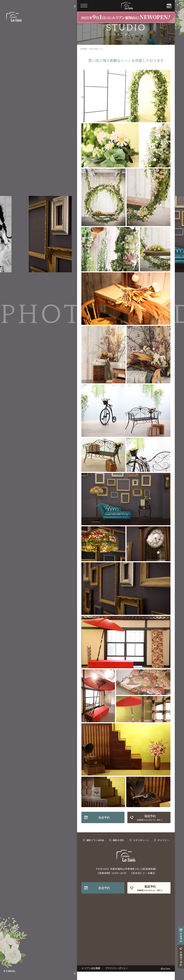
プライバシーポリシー (117, 976)
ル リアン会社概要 (91, 976)
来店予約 (181, 937)
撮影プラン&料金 (95, 848)
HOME (84, 57)
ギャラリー (163, 848)
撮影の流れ (118, 848)
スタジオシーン (141, 848)
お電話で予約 (181, 959)
